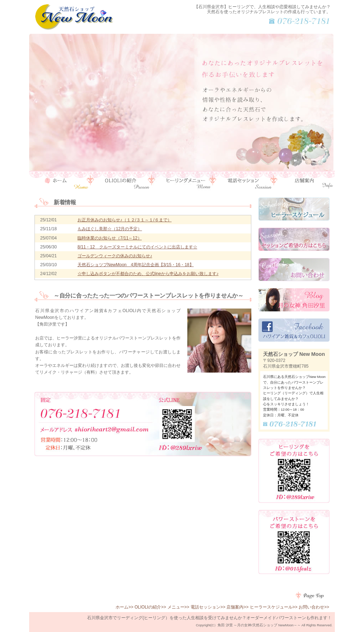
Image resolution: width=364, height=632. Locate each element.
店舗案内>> (237, 607)
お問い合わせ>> (314, 607)
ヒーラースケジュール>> (274, 607)
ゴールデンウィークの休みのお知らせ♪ (115, 256)
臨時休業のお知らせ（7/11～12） (110, 238)
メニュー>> (178, 607)
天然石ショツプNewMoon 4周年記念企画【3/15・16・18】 (136, 265)
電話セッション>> (208, 607)
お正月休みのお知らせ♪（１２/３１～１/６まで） (125, 220)
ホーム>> (124, 607)
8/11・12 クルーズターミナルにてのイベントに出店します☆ (137, 247)
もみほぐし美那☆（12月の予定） (110, 229)
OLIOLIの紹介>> (151, 607)
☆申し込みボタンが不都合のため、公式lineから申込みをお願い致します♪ (148, 274)
